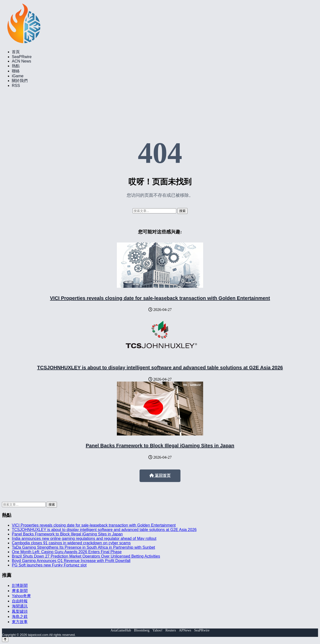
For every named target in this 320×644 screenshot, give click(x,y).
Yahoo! (157, 630)
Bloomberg (142, 630)
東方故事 (20, 622)
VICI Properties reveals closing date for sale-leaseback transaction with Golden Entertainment (160, 298)
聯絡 (16, 71)
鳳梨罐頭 (20, 611)
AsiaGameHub (121, 630)
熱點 (16, 66)
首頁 (16, 52)
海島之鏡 (20, 617)
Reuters (171, 630)
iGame (18, 76)
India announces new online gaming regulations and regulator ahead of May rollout (84, 539)
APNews (185, 630)
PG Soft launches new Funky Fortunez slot (49, 565)
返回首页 (160, 475)
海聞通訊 (20, 606)
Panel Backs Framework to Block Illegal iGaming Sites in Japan (160, 446)
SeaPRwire (22, 57)
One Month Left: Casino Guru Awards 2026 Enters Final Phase (67, 552)
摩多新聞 (20, 591)
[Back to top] (5, 639)
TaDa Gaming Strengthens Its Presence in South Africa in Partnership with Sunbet (83, 547)
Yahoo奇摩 (21, 596)
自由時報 (20, 601)
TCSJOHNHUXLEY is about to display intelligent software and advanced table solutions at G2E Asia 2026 (160, 368)
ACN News (21, 61)
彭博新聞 (20, 586)
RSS (16, 86)
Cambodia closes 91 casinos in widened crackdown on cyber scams (71, 543)
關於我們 (20, 81)
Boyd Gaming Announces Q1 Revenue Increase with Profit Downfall (71, 561)
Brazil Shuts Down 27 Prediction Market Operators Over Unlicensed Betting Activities (86, 556)
